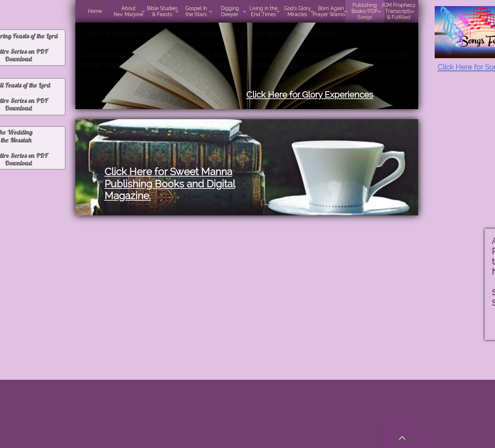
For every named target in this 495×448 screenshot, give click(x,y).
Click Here (128, 172)
